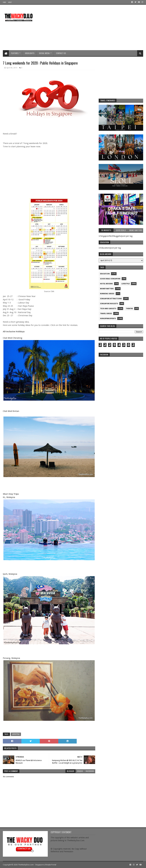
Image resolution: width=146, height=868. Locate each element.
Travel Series (106, 314)
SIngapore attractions (111, 299)
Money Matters (107, 289)
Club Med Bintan (11, 411)
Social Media (44, 53)
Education (105, 274)
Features (15, 53)
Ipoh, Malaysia (10, 574)
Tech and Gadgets (108, 309)
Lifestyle (16, 734)
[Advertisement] (91, 27)
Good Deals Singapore (110, 279)
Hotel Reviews (106, 284)
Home (4, 2)
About (10, 2)
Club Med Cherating (13, 338)
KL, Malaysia (9, 497)
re (121, 376)
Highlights (30, 53)
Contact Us (61, 53)
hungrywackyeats (108, 319)
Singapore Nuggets (109, 304)
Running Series (107, 294)
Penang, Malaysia (11, 658)
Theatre (129, 309)
